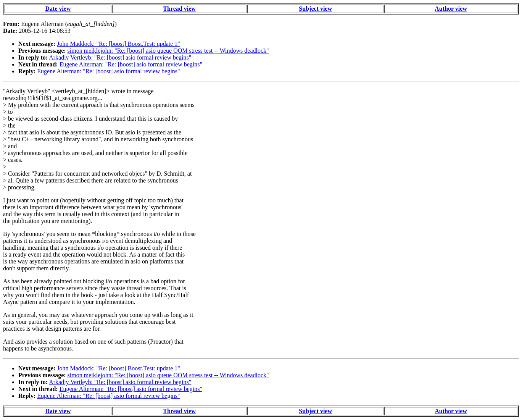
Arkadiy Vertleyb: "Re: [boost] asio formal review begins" (120, 57)
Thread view (179, 9)
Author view (451, 9)
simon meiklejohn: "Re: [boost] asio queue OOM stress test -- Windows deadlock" (168, 51)
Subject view (315, 9)
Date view (58, 9)
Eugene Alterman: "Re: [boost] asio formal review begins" (131, 64)
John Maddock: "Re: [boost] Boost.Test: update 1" (118, 44)
